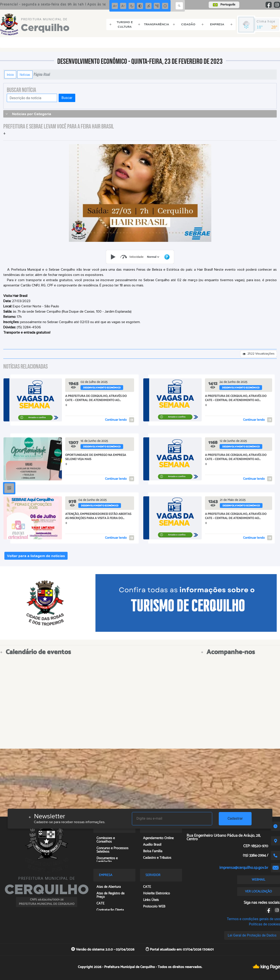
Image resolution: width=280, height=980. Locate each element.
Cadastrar (235, 818)
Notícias (25, 74)
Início (10, 74)
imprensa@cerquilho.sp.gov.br (244, 868)
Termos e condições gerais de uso (253, 919)
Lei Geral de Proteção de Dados (252, 935)
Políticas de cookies (264, 924)
